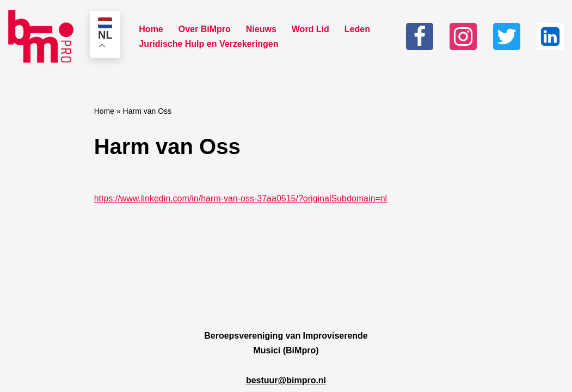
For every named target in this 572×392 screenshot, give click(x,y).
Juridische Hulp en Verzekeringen (208, 44)
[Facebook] (420, 36)
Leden (357, 29)
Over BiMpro (205, 29)
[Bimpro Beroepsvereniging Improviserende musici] (41, 36)
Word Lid (310, 29)
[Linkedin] (550, 36)
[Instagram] (463, 36)
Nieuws (261, 29)
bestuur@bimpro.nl (286, 380)
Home (151, 29)
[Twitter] (507, 36)
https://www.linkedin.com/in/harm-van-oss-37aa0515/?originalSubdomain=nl (241, 198)
